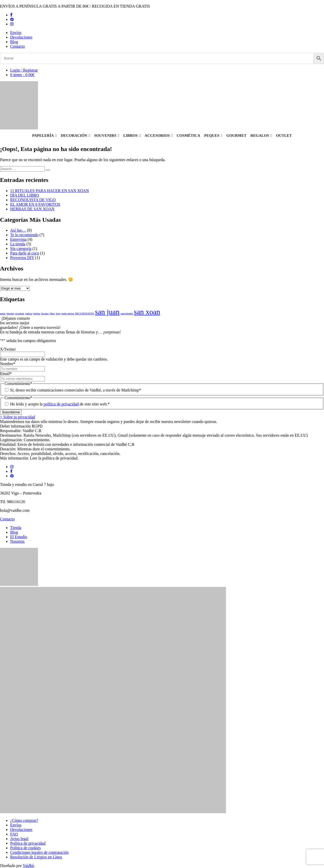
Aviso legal (19, 839)
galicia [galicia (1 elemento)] (29, 313)
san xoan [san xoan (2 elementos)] (147, 312)
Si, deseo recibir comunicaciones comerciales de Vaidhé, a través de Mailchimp (76, 390)
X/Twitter (8, 349)
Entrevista (18, 239)
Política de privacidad (28, 843)
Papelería (44, 135)
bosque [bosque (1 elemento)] (10, 313)
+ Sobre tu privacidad (17, 417)
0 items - (22, 75)
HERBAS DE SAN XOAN (32, 209)
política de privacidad (61, 404)
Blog (14, 42)
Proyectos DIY (22, 258)
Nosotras (17, 541)
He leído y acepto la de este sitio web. (60, 404)
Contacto (17, 46)
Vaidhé (28, 866)
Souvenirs (107, 135)
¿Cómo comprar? (24, 820)
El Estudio (19, 537)
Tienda (16, 528)
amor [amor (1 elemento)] (3, 313)
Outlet (284, 135)
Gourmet (236, 135)
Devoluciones (21, 37)
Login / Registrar (24, 70)
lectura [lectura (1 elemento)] (45, 313)
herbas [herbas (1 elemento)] (37, 313)
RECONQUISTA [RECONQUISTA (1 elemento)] (85, 313)
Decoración (75, 135)
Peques (213, 135)
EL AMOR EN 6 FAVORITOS (35, 204)
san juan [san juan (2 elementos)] (107, 312)
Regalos (261, 135)
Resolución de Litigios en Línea (36, 857)
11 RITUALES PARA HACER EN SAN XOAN (50, 191)
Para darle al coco (25, 253)
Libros (132, 135)
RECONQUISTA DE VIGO (33, 200)
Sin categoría (21, 249)
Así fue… (18, 230)
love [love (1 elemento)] (58, 313)
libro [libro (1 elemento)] (52, 313)
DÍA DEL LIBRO (25, 195)
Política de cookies (25, 848)
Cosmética (189, 135)
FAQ (14, 834)
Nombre (8, 364)
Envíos (16, 33)
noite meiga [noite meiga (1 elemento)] (68, 313)
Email (6, 374)
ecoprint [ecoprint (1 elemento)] (20, 313)
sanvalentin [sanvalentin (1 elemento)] (127, 313)
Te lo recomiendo (24, 235)
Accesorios (159, 135)
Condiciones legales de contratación (39, 852)
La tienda (18, 244)
